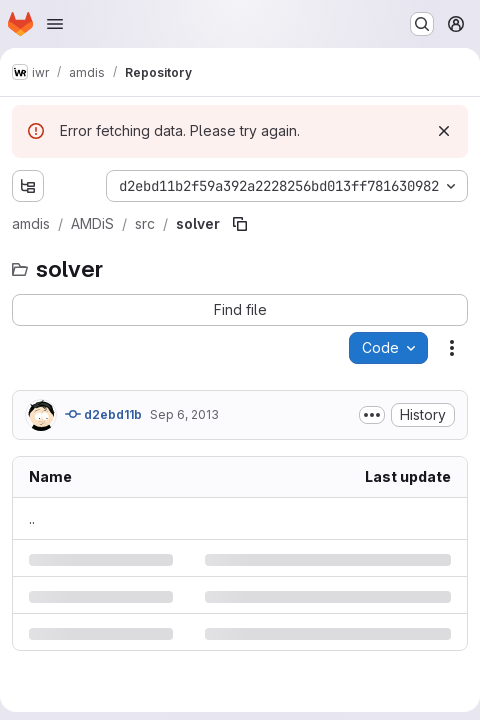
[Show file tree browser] (28, 186)
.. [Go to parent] (32, 518)
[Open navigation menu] (55, 24)
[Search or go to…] (422, 24)
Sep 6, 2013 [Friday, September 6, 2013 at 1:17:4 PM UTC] (184, 414)
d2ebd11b (103, 414)
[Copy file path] (240, 224)
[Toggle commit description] (372, 415)
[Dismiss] (444, 131)
